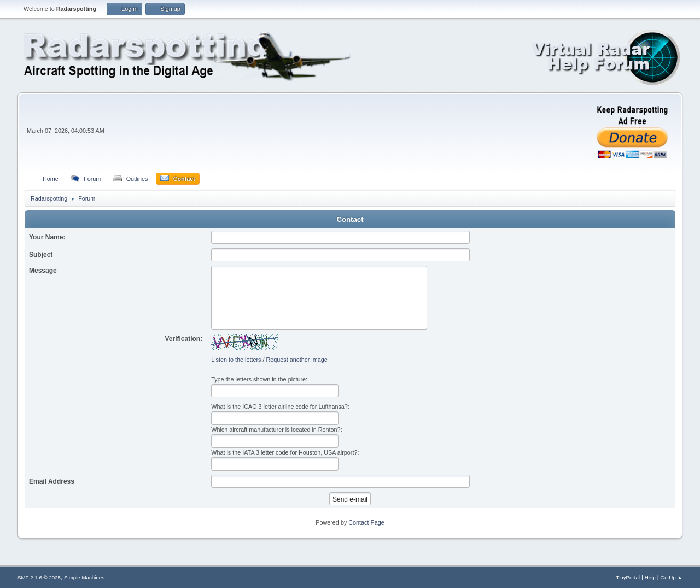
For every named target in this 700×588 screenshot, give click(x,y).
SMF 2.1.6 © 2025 (39, 577)
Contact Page (366, 522)
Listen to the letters (236, 360)
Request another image (296, 360)
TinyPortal (628, 577)
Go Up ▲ (672, 577)
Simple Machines (84, 577)
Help (650, 577)
